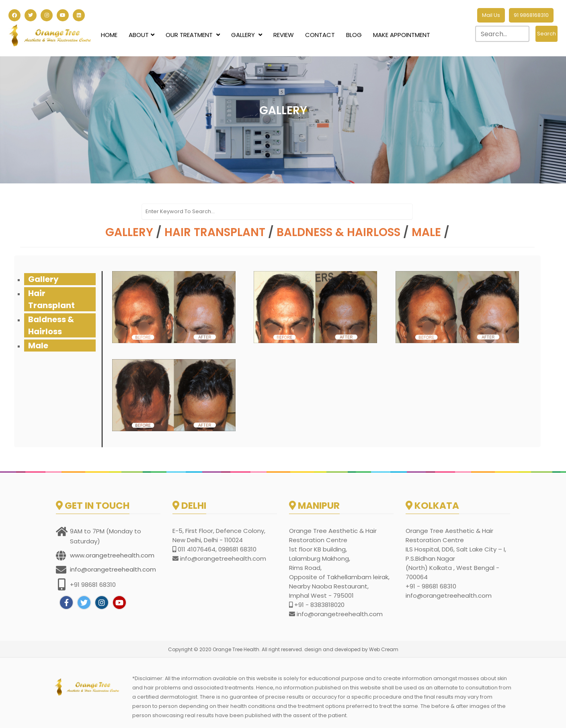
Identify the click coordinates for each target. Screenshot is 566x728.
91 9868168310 (531, 15)
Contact (320, 35)
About (141, 35)
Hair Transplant (215, 232)
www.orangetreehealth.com (112, 555)
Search (547, 34)
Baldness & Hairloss (338, 232)
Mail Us (491, 15)
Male (426, 232)
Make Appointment (402, 35)
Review (284, 35)
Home (109, 35)
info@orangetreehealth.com (113, 569)
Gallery (247, 35)
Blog (354, 35)
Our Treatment (193, 35)
